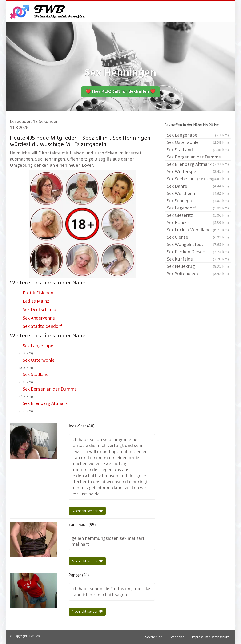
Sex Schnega (198, 201)
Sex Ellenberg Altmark (45, 403)
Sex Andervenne (39, 318)
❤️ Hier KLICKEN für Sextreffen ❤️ (120, 91)
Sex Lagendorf (198, 208)
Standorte (177, 637)
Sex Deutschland (40, 309)
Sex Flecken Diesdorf (198, 252)
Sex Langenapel (39, 346)
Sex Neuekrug (198, 266)
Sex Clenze (198, 237)
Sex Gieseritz (198, 215)
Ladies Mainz (36, 301)
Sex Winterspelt (198, 172)
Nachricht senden (87, 511)
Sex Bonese (198, 222)
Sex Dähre (198, 186)
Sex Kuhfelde (198, 259)
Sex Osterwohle (39, 360)
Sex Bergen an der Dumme (50, 389)
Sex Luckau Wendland (198, 230)
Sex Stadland (36, 374)
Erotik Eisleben (38, 293)
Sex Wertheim (198, 193)
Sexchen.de (154, 637)
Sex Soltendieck (198, 273)
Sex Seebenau (190, 179)
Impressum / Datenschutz (210, 637)
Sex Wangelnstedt (198, 244)
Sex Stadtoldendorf (42, 326)
